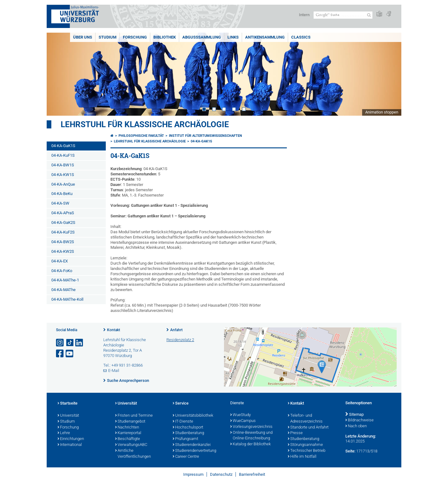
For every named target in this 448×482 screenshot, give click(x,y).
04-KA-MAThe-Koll (67, 299)
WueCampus (243, 421)
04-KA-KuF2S (63, 232)
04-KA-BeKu (62, 194)
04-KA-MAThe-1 (65, 280)
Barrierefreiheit (252, 474)
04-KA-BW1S (63, 165)
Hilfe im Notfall (302, 457)
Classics (301, 37)
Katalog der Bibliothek (250, 444)
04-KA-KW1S (63, 175)
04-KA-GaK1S (63, 146)
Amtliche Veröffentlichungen (133, 454)
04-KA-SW (60, 203)
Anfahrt (176, 330)
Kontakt (114, 330)
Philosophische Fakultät (141, 136)
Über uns (83, 37)
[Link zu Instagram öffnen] (60, 343)
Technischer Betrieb (307, 451)
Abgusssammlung (202, 37)
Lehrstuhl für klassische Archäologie (145, 124)
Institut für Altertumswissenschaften (205, 136)
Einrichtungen (71, 439)
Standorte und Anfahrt (308, 428)
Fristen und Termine (134, 416)
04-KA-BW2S (63, 242)
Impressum (193, 474)
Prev (58, 74)
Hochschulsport (188, 428)
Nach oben (356, 426)
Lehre (64, 433)
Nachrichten (127, 428)
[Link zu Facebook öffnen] (60, 354)
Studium (107, 37)
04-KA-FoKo (62, 271)
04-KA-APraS (63, 213)
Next (390, 74)
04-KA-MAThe (63, 290)
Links (233, 37)
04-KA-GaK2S (63, 222)
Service (181, 404)
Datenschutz (221, 474)
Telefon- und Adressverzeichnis (305, 419)
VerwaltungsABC (131, 445)
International (70, 445)
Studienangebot (130, 422)
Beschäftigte (128, 439)
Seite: (350, 451)
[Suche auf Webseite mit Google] (343, 15)
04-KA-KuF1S (63, 155)
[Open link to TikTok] (70, 343)
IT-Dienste (183, 422)
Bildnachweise (359, 420)
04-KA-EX (60, 261)
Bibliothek (165, 37)
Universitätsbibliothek (193, 416)
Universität (68, 416)
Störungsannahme (305, 445)
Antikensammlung (265, 37)
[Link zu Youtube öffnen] (70, 354)
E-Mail (114, 371)
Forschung (135, 37)
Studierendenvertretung (194, 451)
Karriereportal (128, 433)
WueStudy (240, 415)
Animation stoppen (382, 112)
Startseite (68, 404)
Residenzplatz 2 (180, 340)
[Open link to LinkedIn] (80, 343)
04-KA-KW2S (63, 251)
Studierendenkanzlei (192, 445)
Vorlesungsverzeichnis (251, 427)
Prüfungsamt (185, 439)
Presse (295, 433)
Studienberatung (188, 433)
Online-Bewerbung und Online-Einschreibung (251, 436)
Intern (304, 15)
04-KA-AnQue (63, 184)
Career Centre (186, 457)
